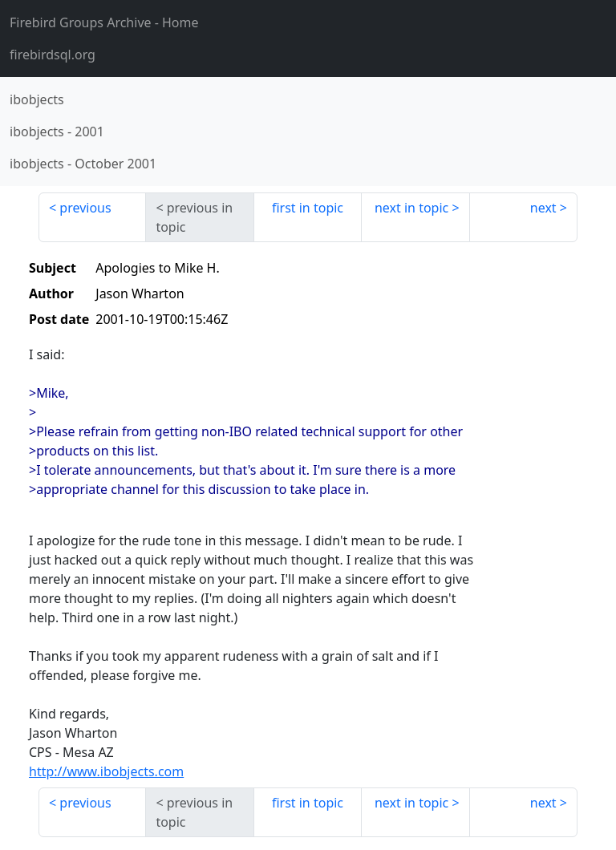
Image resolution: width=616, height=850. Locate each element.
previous (85, 208)
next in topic (411, 208)
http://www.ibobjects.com (106, 771)
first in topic (308, 208)
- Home (104, 22)
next (543, 208)
